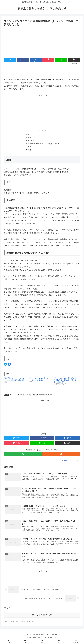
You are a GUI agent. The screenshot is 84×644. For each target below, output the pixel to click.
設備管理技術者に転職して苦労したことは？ (44, 144)
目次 (39, 131)
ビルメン (14, 396)
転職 (6, 396)
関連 (30, 151)
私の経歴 (31, 141)
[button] (74, 60)
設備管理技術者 (42, 396)
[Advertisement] (42, 41)
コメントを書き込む (42, 619)
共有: (30, 147)
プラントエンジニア (24, 396)
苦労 (34, 396)
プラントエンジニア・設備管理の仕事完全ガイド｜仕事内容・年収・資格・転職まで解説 (65, 381)
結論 (28, 135)
